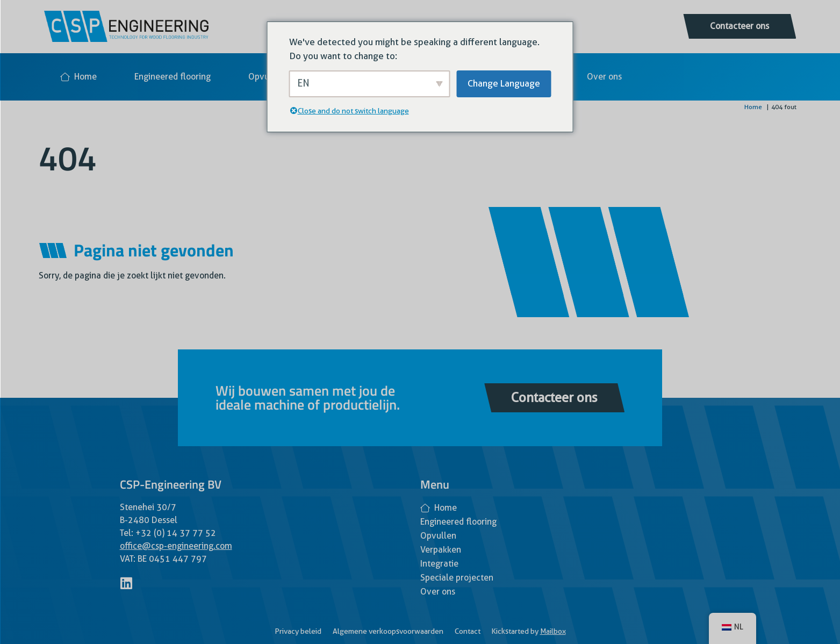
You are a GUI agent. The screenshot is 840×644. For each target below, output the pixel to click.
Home (78, 77)
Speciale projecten (457, 578)
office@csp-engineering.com (176, 546)
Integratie (439, 564)
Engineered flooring (173, 77)
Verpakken (441, 550)
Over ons (604, 77)
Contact (468, 631)
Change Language (504, 83)
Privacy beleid (298, 631)
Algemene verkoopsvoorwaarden (388, 631)
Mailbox (553, 631)
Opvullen (266, 77)
